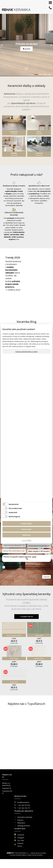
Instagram (46, 786)
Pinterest (46, 792)
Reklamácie (34, 791)
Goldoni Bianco (39, 659)
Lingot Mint (39, 635)
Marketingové (14, 516)
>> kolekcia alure (13, 290)
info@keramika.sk (24, 781)
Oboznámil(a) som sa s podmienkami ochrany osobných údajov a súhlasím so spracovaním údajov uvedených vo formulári (28, 567)
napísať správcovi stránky (38, 803)
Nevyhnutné (14, 504)
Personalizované (15, 508)
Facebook (46, 783)
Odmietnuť (26, 535)
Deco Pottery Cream (14, 635)
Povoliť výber (26, 529)
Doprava (33, 788)
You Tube (46, 789)
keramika (14, 133)
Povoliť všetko (27, 524)
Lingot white (14, 682)
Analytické (13, 512)
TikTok (45, 794)
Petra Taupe (14, 659)
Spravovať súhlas (37, 805)
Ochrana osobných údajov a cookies (26, 352)
